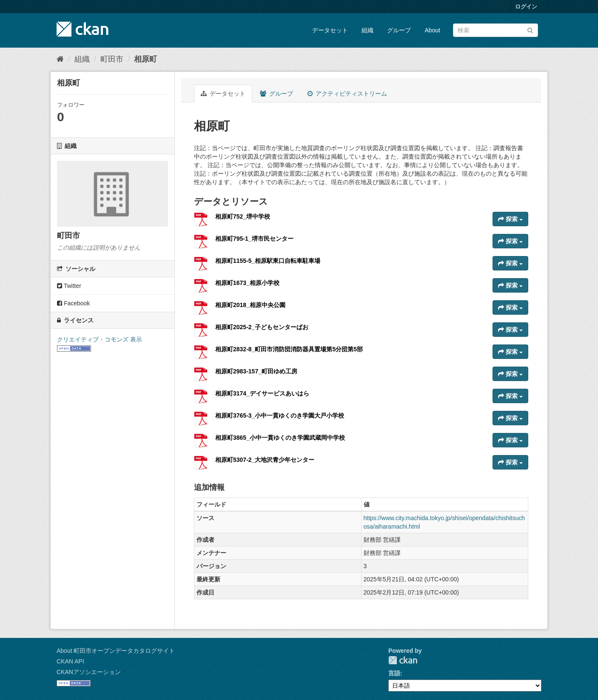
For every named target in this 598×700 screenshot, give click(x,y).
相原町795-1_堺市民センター (254, 239)
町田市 (112, 59)
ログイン (526, 7)
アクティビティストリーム (347, 94)
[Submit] (530, 30)
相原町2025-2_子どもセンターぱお (262, 327)
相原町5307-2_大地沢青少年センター (265, 460)
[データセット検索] (495, 30)
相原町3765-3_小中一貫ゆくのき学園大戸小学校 (280, 415)
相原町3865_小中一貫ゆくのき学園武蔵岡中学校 (280, 438)
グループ (399, 30)
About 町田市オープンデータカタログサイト (116, 651)
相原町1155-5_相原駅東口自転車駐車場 (268, 261)
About (432, 30)
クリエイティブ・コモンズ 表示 (100, 339)
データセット (330, 30)
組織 (367, 30)
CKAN (403, 660)
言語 (394, 673)
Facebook (73, 303)
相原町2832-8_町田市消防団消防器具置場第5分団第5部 (289, 349)
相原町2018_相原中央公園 (250, 305)
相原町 (145, 59)
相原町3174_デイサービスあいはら (262, 393)
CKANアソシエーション (89, 672)
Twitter (69, 286)
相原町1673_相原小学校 (247, 283)
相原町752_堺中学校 (243, 216)
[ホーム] (60, 59)
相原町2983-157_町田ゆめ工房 (256, 371)
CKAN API (70, 661)
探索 (510, 219)
